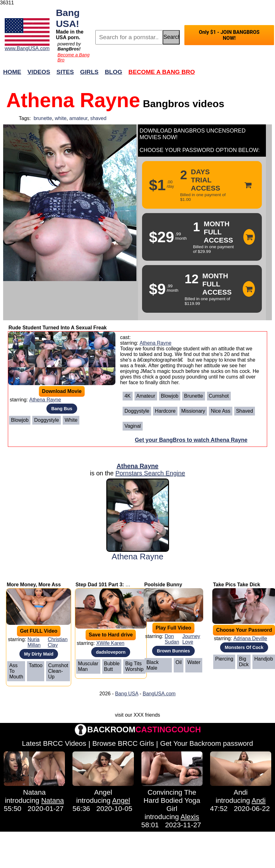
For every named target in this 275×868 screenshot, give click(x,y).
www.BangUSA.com (27, 48)
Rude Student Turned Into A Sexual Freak (58, 328)
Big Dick (244, 662)
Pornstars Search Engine (150, 473)
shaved (98, 118)
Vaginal (133, 426)
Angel (103, 792)
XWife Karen (110, 643)
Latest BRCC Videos (54, 743)
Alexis (190, 817)
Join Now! (236, 75)
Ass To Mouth (16, 671)
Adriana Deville (250, 638)
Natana (34, 792)
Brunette (193, 396)
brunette (43, 118)
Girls (90, 72)
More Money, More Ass (34, 585)
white (61, 118)
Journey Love (191, 639)
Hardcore (165, 411)
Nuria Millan (34, 642)
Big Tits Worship (134, 666)
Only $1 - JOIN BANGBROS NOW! (229, 35)
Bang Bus (62, 409)
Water (194, 662)
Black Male (153, 665)
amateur (78, 118)
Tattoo (36, 665)
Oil (179, 662)
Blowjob (20, 420)
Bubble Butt (112, 666)
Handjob (264, 659)
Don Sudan (172, 639)
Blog (113, 72)
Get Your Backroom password (207, 743)
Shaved (245, 411)
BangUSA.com (159, 694)
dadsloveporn (111, 652)
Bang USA (127, 694)
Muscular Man (88, 666)
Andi (241, 792)
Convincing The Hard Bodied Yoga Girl (172, 800)
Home (12, 72)
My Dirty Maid (39, 654)
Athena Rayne (45, 400)
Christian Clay (58, 642)
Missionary (193, 411)
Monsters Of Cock (244, 647)
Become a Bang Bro (162, 72)
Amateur (146, 396)
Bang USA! (68, 18)
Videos (39, 72)
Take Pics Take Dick (237, 585)
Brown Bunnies (173, 651)
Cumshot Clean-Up (58, 671)
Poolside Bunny (163, 585)
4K (128, 396)
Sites (65, 72)
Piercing (224, 659)
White (71, 420)
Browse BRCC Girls (123, 743)
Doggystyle (47, 420)
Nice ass (220, 411)
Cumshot (219, 396)
